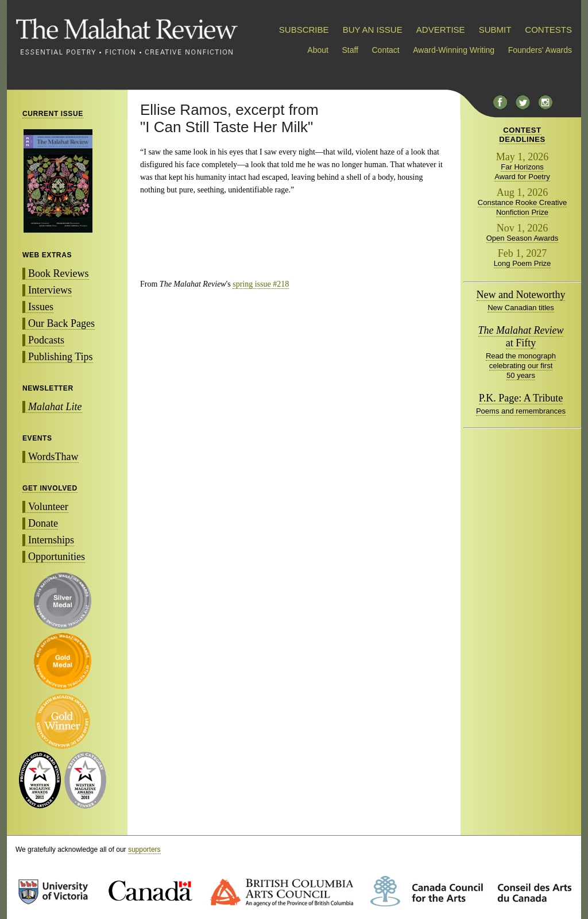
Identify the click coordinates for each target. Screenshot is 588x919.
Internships (51, 540)
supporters (144, 850)
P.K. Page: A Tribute (521, 398)
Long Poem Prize (523, 263)
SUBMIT (495, 30)
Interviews (50, 290)
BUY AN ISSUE (373, 30)
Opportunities (57, 557)
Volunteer (48, 507)
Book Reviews (59, 273)
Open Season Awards (523, 238)
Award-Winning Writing (454, 50)
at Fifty (521, 337)
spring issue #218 (261, 284)
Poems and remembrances (521, 411)
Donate (43, 523)
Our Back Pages (61, 323)
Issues (41, 307)
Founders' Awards (540, 50)
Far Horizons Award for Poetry (522, 172)
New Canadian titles (521, 308)
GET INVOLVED (50, 488)
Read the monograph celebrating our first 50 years (521, 366)
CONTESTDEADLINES (522, 135)
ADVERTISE (441, 30)
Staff (350, 50)
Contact (386, 50)
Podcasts (46, 340)
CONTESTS (548, 30)
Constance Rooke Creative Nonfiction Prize (522, 207)
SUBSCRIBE (304, 30)
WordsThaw (53, 457)
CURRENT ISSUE (53, 114)
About (318, 50)
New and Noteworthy (521, 295)
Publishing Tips (61, 357)
